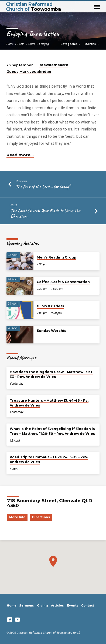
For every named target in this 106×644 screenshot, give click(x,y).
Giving (42, 605)
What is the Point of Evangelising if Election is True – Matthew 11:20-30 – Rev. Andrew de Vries (52, 431)
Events (73, 605)
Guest (32, 44)
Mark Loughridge (35, 72)
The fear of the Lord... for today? (43, 187)
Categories (71, 44)
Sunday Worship (52, 331)
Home (10, 44)
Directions (41, 517)
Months (92, 44)
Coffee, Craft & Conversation (63, 282)
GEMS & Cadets (50, 306)
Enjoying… (45, 44)
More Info (17, 517)
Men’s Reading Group (57, 257)
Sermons (27, 605)
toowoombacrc (54, 65)
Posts (21, 44)
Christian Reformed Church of (33, 6)
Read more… (20, 155)
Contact (88, 605)
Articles (57, 605)
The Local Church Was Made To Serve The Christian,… (45, 213)
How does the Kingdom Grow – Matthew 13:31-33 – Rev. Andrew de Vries (52, 374)
